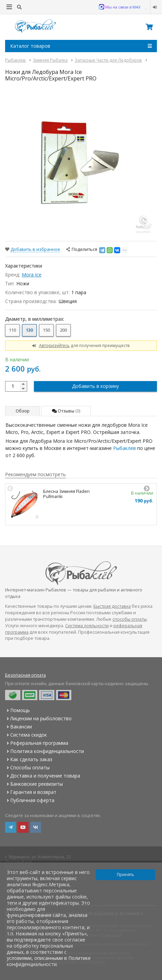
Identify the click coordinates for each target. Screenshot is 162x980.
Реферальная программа (37, 743)
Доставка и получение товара (43, 776)
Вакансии (19, 727)
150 (46, 330)
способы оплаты (130, 619)
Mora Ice (32, 275)
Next (147, 489)
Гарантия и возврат (31, 792)
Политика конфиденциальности (44, 751)
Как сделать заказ (29, 759)
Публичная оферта (30, 800)
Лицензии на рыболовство (38, 718)
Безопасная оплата (25, 675)
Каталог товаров (81, 46)
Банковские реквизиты (34, 784)
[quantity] (16, 386)
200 (63, 330)
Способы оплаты (27, 767)
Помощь (17, 710)
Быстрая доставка (112, 606)
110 (12, 330)
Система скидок (26, 735)
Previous (10, 489)
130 (29, 330)
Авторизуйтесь (54, 345)
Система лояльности (87, 626)
